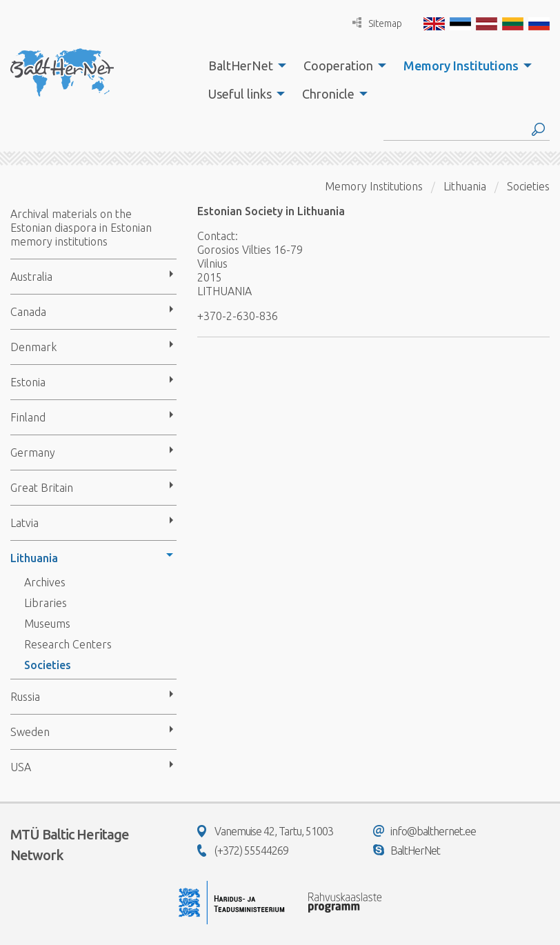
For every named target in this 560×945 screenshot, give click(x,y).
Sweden (30, 732)
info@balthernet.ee (424, 831)
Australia (31, 277)
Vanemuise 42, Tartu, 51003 (265, 831)
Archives (45, 582)
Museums (47, 624)
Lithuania (34, 558)
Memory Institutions (461, 66)
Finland (28, 417)
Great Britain (42, 488)
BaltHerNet (241, 66)
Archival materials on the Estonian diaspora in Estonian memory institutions (81, 228)
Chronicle (328, 94)
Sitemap (377, 23)
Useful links (240, 94)
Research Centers (68, 644)
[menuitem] (243, 66)
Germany (33, 452)
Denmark (33, 347)
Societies (48, 665)
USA (21, 767)
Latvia (24, 523)
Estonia (28, 382)
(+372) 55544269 (243, 850)
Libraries (46, 603)
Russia (25, 697)
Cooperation (338, 66)
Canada (28, 312)
